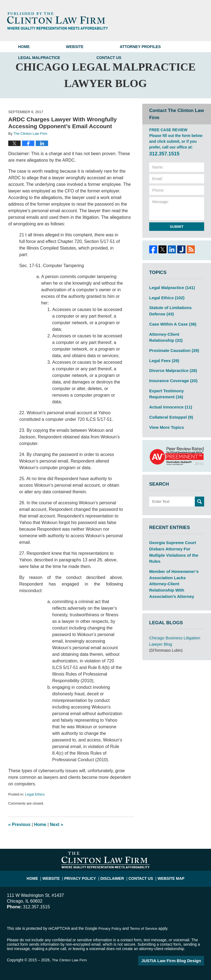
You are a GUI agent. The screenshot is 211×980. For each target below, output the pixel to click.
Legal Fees (163, 357)
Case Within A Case (171, 322)
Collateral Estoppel (170, 410)
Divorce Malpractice (171, 366)
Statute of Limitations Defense (169, 310)
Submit (177, 227)
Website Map (167, 876)
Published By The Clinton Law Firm (176, 21)
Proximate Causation (172, 347)
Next (57, 824)
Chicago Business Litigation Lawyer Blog (173, 618)
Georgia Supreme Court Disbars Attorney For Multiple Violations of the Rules (176, 541)
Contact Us (109, 58)
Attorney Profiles (140, 47)
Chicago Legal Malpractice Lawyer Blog (57, 21)
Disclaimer (113, 876)
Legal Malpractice (39, 58)
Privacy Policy (84, 876)
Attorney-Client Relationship (175, 334)
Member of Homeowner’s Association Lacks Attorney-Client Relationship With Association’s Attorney (175, 565)
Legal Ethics (35, 794)
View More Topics (165, 420)
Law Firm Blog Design (178, 961)
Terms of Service (145, 928)
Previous (19, 824)
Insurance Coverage (172, 376)
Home (24, 47)
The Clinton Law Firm (70, 960)
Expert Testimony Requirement (165, 388)
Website (75, 47)
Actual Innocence (169, 401)
